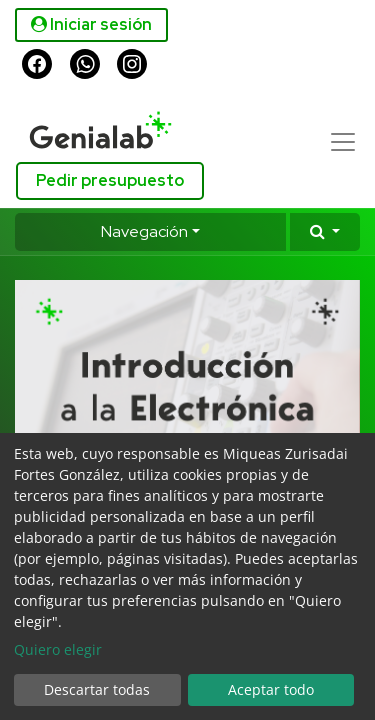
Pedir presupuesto (110, 180)
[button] (325, 232)
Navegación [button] (144, 231)
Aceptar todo (271, 689)
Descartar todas (97, 689)
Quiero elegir (58, 649)
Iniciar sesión (91, 24)
